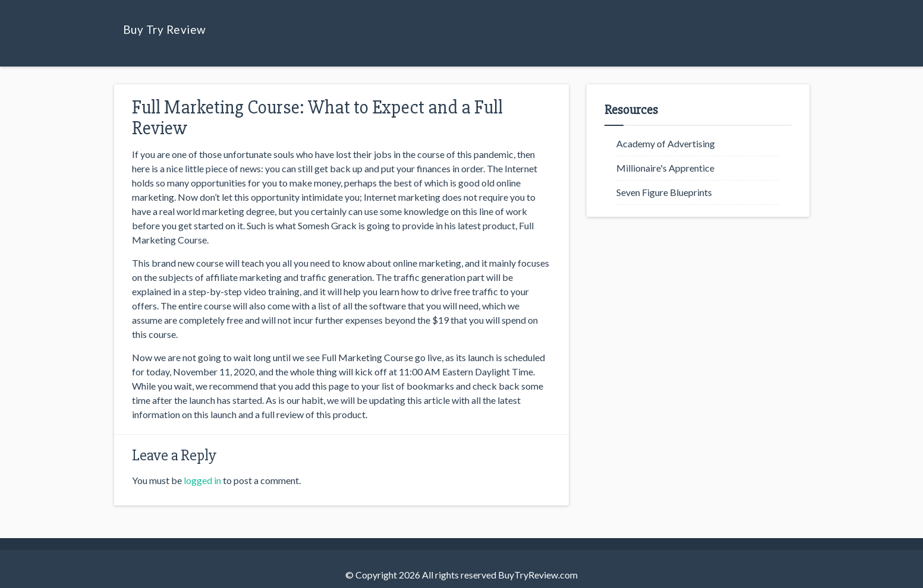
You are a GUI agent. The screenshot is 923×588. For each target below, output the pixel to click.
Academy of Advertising (666, 143)
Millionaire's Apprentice (665, 168)
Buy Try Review (165, 29)
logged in (202, 480)
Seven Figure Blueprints (664, 192)
